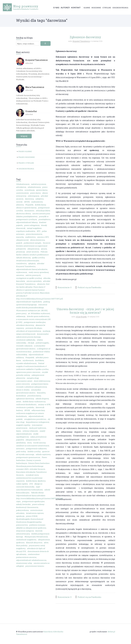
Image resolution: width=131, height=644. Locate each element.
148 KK (27, 202)
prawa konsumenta (34, 234)
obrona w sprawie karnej (26, 208)
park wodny (21, 452)
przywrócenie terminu (35, 566)
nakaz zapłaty (22, 484)
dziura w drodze (23, 390)
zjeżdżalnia (21, 443)
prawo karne (35, 193)
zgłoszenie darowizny (25, 399)
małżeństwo (30, 237)
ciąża (18, 502)
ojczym (44, 249)
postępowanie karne (40, 384)
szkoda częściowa (43, 455)
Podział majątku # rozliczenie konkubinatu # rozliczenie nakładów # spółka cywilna (32, 366)
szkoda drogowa (42, 399)
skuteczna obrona (23, 214)
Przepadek (30, 358)
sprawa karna (42, 190)
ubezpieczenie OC (33, 440)
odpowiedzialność (36, 416)
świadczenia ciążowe (35, 513)
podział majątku (42, 343)
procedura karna (34, 396)
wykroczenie (21, 272)
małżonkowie (37, 202)
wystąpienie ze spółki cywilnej (29, 278)
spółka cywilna (38, 258)
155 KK (27, 410)
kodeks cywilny (34, 452)
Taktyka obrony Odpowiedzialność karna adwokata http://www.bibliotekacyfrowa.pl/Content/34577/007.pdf (39, 496)
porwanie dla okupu (34, 328)
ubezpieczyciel (22, 240)
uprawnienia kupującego (26, 305)
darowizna (29, 199)
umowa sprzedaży (34, 281)
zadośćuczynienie (38, 184)
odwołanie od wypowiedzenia (29, 331)
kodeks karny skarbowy (36, 481)
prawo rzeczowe (23, 384)
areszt (19, 402)
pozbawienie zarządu (32, 243)
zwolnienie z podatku (25, 408)
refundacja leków (43, 211)
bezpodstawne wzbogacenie (37, 422)
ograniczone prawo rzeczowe (28, 372)
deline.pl (111, 632)
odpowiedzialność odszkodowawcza (31, 560)
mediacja (46, 331)
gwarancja (20, 252)
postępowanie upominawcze (28, 457)
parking (46, 302)
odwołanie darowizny (25, 325)
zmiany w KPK (44, 405)
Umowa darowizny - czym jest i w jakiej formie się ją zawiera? (85, 311)
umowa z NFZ (43, 237)
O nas (56, 8)
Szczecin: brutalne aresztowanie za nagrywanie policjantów (33, 246)
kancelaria (20, 281)
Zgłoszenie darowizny (85, 37)
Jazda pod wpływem (37, 428)
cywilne (107, 8)
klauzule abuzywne (34, 543)
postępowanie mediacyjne (35, 322)
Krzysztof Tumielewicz (37, 60)
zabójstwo (39, 199)
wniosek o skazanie (24, 346)
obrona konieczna (37, 240)
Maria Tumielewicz (35, 87)
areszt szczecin (33, 252)
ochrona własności (30, 431)
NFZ (38, 231)
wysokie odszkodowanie (26, 363)
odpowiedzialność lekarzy (27, 222)
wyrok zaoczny (39, 443)
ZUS (31, 484)
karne (87, 8)
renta (29, 443)
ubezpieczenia (33, 249)
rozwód (19, 202)
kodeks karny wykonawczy (34, 402)
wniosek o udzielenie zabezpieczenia (31, 387)
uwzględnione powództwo (35, 419)
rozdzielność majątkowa (26, 540)
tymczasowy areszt (24, 381)
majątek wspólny (23, 425)
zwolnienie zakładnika (26, 340)
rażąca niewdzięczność (26, 334)
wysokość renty (32, 475)
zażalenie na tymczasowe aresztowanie (33, 446)
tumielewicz (21, 264)
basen (18, 431)
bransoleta (41, 393)
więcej (24, 136)
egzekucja (20, 516)
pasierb (19, 243)
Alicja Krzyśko (81, 317)
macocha (20, 237)
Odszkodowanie (23, 184)
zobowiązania (33, 196)
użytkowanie (28, 361)
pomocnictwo (22, 525)
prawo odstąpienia (32, 225)
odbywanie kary (38, 410)
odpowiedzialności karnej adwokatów (32, 269)
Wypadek (29, 205)
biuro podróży (22, 546)
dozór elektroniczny (42, 381)
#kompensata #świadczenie (36, 537)
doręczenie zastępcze (25, 531)
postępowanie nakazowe (36, 449)
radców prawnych (33, 275)
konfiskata (39, 361)
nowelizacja (29, 190)
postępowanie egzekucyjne (33, 502)
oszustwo (20, 275)
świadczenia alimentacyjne (27, 261)
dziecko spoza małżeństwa (38, 316)
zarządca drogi (33, 378)
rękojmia (32, 264)
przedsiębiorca (44, 220)
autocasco (20, 449)
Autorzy (65, 8)
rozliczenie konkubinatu (26, 405)
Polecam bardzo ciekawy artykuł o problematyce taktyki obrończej (32, 255)
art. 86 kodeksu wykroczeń (39, 314)
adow (46, 543)
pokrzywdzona (22, 510)
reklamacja (21, 316)
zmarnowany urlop (24, 563)
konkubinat (21, 396)
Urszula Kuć (31, 111)
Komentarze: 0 (65, 288)
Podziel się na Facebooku (89, 288)
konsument (29, 211)
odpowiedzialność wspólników (29, 302)
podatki (19, 419)
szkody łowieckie (23, 504)
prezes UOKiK (32, 516)
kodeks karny (40, 205)
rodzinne (96, 8)
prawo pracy (21, 314)
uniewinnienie (22, 193)
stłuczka (47, 278)
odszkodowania (120, 8)
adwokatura (21, 187)
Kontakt (76, 8)
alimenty (20, 205)
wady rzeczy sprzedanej (38, 272)
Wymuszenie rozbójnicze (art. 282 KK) (32, 311)
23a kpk (31, 343)
